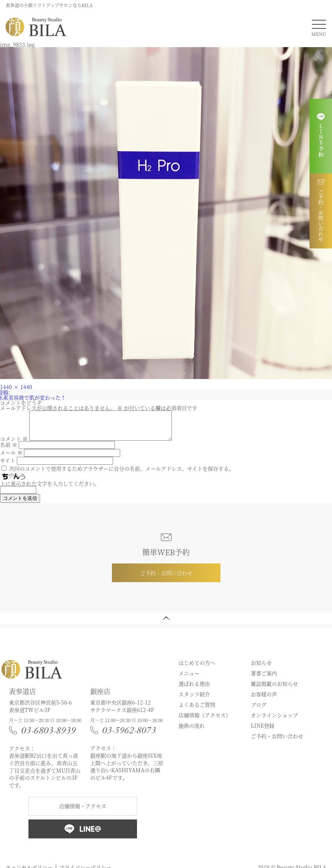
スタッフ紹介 (194, 700)
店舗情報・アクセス (83, 812)
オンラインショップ (274, 721)
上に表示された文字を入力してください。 (50, 489)
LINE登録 (263, 731)
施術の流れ (192, 731)
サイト (8, 466)
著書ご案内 (264, 679)
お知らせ (261, 668)
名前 (9, 450)
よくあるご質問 (197, 710)
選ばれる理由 (194, 689)
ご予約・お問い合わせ (166, 578)
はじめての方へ (197, 668)
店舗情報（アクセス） (205, 721)
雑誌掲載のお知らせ (274, 689)
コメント (14, 444)
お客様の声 (264, 700)
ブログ (259, 710)
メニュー (189, 679)
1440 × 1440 (16, 387)
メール (11, 458)
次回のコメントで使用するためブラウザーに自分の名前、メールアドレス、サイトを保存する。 (121, 474)
